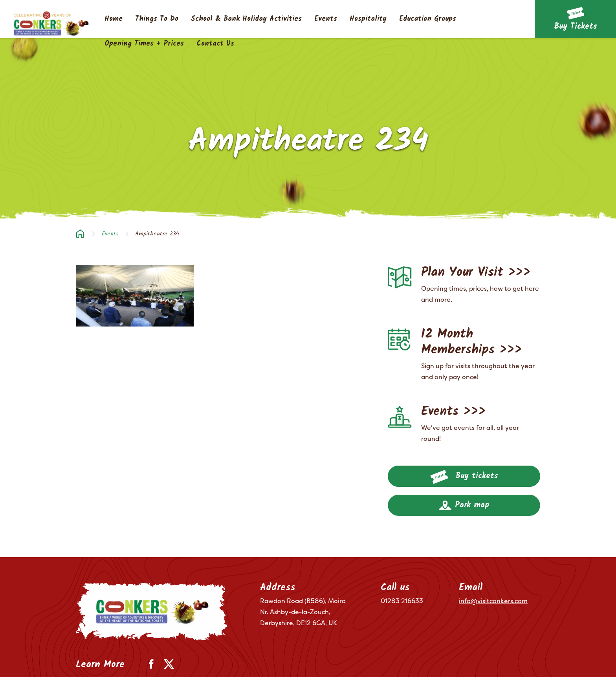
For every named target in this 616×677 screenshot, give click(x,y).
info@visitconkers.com (493, 601)
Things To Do (157, 19)
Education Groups (428, 19)
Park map (464, 505)
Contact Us (215, 44)
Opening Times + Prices (144, 44)
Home (114, 19)
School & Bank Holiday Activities (246, 19)
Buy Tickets (576, 27)
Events (326, 19)
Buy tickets (464, 477)
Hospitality (368, 19)
